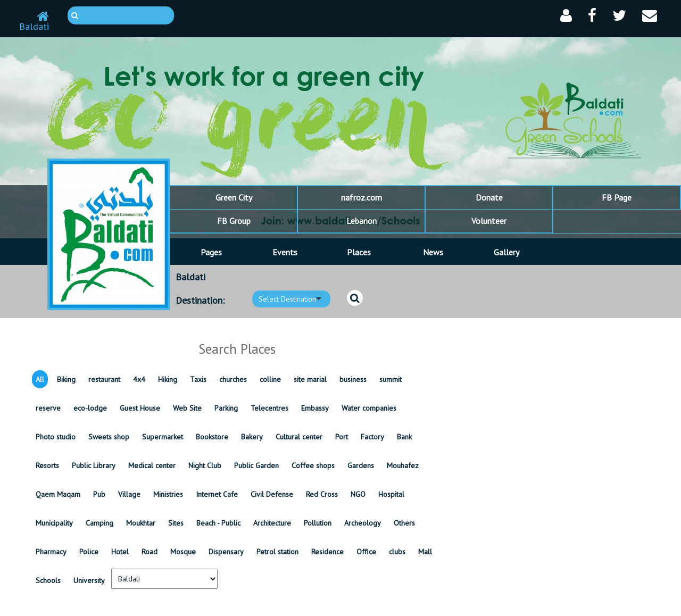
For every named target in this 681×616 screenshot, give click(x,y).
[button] (566, 16)
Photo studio (56, 437)
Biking (66, 379)
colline (270, 379)
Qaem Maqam (58, 494)
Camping (99, 523)
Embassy (315, 408)
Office (366, 552)
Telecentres (269, 408)
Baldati (34, 22)
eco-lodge (90, 408)
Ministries (168, 494)
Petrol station (277, 552)
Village (129, 494)
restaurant (104, 379)
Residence (327, 552)
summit (391, 379)
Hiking (168, 379)
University (89, 580)
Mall (425, 552)
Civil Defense (272, 494)
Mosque (183, 552)
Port (342, 437)
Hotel (120, 552)
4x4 (139, 379)
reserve (48, 408)
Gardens (361, 465)
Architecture (272, 523)
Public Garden (256, 465)
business (353, 379)
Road (150, 552)
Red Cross (322, 494)
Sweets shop (109, 437)
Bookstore (212, 437)
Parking (226, 408)
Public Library (94, 465)
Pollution (318, 523)
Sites (176, 523)
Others (404, 523)
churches (233, 379)
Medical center (152, 465)
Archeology (363, 523)
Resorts (47, 465)
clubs (397, 552)
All (40, 379)
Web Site (187, 408)
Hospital (391, 494)
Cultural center (299, 437)
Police (89, 552)
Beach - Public (218, 523)
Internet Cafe (217, 494)
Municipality (54, 523)
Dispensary (226, 552)
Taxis (198, 379)
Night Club (205, 465)
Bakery (252, 437)
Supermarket (163, 437)
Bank (404, 437)
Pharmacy (51, 552)
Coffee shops (313, 465)
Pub (99, 494)
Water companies (369, 408)
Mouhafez (403, 465)
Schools (48, 580)
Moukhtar (141, 523)
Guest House (140, 408)
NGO (358, 494)
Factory (372, 437)
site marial (310, 379)
